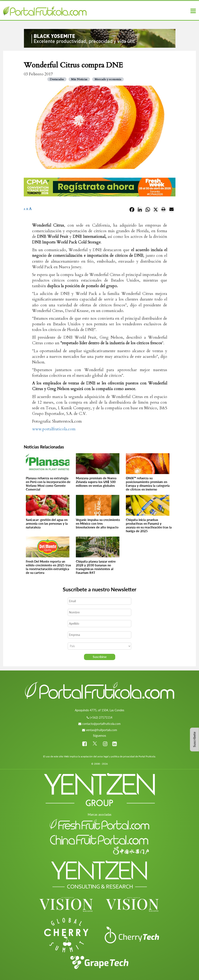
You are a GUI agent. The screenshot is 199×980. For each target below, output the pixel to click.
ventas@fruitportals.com (101, 730)
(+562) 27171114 (101, 717)
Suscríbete (194, 739)
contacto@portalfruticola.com (101, 724)
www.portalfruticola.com (54, 429)
